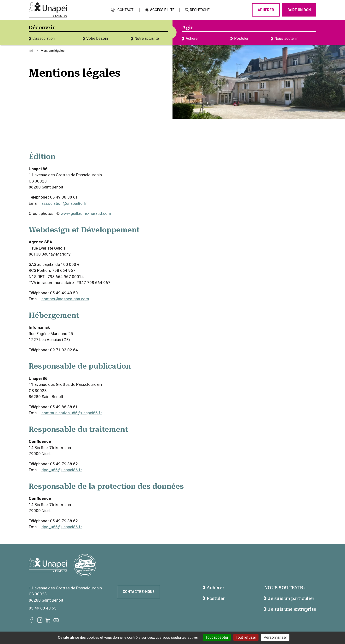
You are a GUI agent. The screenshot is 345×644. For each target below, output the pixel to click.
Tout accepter (217, 637)
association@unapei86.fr (64, 203)
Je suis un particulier (289, 598)
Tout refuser (246, 637)
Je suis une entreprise (290, 609)
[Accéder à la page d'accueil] (31, 51)
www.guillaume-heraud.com (86, 213)
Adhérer (266, 10)
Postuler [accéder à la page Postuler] (214, 598)
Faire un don (299, 10)
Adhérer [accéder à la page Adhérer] (214, 588)
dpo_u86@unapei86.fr (62, 470)
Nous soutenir (284, 38)
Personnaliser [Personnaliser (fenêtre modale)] (275, 637)
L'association (42, 38)
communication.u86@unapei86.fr (72, 413)
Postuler (239, 38)
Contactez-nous (139, 592)
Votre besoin (95, 38)
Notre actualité (145, 38)
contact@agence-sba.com (65, 299)
